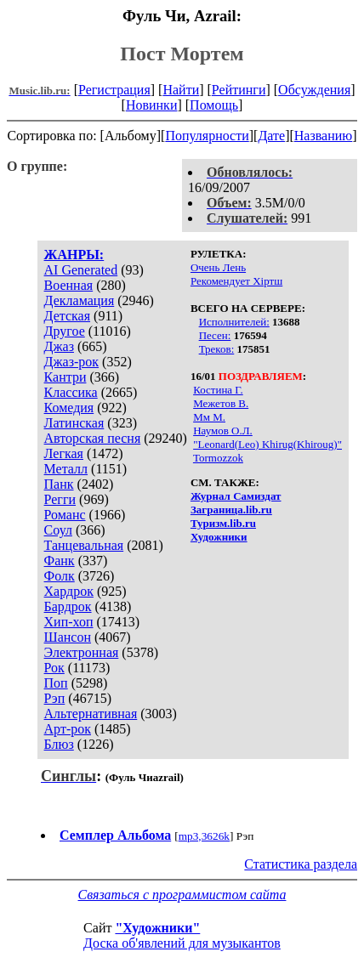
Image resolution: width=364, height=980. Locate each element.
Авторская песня (93, 438)
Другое (65, 331)
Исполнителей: (234, 322)
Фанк (60, 561)
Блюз (59, 744)
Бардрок (68, 606)
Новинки (152, 105)
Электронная (82, 652)
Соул (58, 530)
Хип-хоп (69, 622)
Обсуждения (314, 90)
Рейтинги (239, 90)
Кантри (65, 377)
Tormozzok (218, 458)
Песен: (215, 335)
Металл (66, 469)
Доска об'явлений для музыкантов (182, 943)
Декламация (80, 300)
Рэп (55, 698)
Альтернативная (91, 714)
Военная (69, 285)
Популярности (207, 136)
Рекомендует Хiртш (236, 281)
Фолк (60, 576)
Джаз (59, 346)
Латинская (74, 423)
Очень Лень (218, 267)
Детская (68, 316)
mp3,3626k (204, 836)
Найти (181, 90)
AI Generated (81, 270)
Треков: (217, 349)
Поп (56, 683)
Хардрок (69, 591)
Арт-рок (68, 729)
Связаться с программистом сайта (182, 895)
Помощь (214, 105)
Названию (324, 136)
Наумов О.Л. (223, 431)
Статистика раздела (301, 864)
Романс (65, 515)
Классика (71, 392)
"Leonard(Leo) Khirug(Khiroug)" (267, 444)
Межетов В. (221, 403)
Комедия (69, 408)
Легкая (64, 453)
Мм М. (209, 417)
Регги (60, 499)
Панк (59, 484)
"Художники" (157, 928)
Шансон (68, 637)
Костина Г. (218, 390)
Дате (271, 136)
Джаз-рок (72, 362)
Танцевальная (84, 545)
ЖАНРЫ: (74, 255)
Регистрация (114, 90)
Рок (54, 668)
